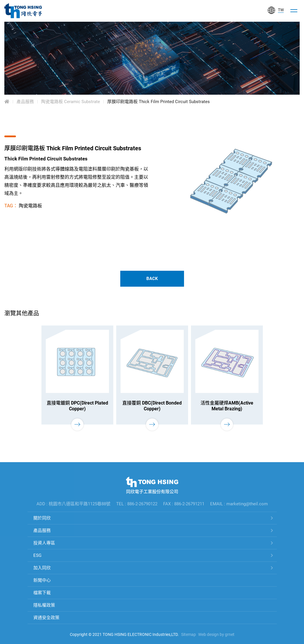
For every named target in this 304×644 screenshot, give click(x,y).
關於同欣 (42, 518)
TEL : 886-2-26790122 (137, 504)
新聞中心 (42, 580)
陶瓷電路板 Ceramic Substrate (71, 102)
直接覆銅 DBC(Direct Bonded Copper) (152, 406)
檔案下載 (42, 593)
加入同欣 (42, 568)
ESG (37, 555)
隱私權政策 (44, 605)
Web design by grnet (216, 634)
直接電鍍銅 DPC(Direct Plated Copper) (77, 406)
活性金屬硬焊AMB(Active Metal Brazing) (227, 406)
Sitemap (189, 634)
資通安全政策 (46, 618)
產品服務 (25, 102)
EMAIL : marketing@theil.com (239, 504)
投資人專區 (44, 543)
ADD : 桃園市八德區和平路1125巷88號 (73, 504)
